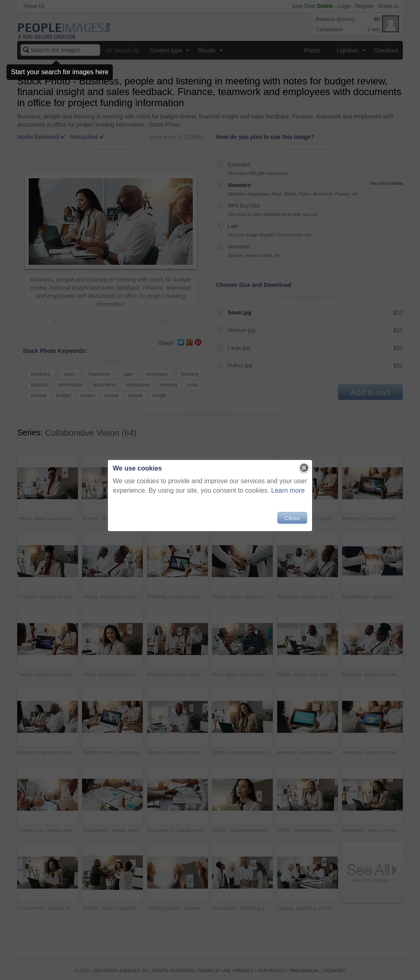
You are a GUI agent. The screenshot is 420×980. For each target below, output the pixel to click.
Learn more (288, 490)
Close (292, 518)
